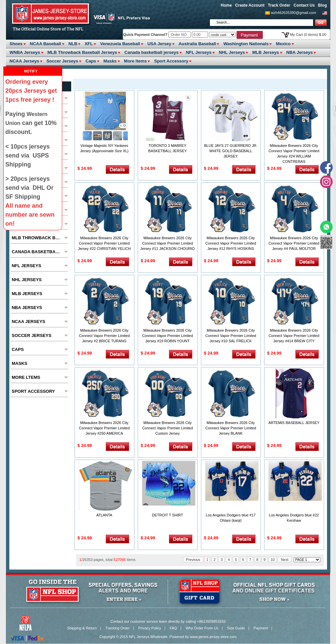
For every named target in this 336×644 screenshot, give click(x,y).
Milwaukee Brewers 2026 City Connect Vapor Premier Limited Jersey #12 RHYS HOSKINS (231, 243)
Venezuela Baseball (120, 44)
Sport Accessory (171, 61)
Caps (91, 61)
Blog (323, 5)
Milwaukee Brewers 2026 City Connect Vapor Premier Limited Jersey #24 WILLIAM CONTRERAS (294, 154)
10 (273, 560)
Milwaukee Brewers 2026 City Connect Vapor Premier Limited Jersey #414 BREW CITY (294, 336)
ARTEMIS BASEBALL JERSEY (294, 423)
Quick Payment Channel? (146, 35)
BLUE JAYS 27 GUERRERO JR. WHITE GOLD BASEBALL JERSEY (231, 151)
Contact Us (304, 5)
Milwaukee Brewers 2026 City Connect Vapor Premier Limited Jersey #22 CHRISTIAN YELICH (104, 243)
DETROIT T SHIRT (168, 515)
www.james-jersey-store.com (213, 637)
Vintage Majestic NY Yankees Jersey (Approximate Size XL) (104, 148)
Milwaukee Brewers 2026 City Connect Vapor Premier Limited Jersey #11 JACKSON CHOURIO (168, 243)
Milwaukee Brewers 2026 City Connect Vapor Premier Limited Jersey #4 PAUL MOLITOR (294, 243)
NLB (73, 44)
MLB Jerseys (265, 52)
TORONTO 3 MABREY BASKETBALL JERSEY (168, 148)
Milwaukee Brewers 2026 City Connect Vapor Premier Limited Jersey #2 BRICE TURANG (104, 336)
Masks (110, 61)
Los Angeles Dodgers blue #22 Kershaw (294, 518)
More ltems (136, 61)
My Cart (308, 35)
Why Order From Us (202, 628)
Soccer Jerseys (62, 61)
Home (226, 5)
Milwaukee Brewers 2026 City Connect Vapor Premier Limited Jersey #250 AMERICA (104, 428)
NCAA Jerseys (24, 61)
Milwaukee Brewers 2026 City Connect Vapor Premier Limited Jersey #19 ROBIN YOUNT (168, 336)
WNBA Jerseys (25, 52)
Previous (193, 560)
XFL (89, 44)
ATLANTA (104, 515)
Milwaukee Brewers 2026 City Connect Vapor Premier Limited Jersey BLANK (231, 428)
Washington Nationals (246, 44)
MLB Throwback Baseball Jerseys (83, 52)
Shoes (16, 44)
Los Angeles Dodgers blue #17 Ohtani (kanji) (231, 518)
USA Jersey (159, 44)
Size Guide (236, 628)
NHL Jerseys (232, 52)
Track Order (279, 5)
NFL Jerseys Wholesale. (149, 637)
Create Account (250, 5)
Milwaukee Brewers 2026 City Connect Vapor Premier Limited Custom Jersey (168, 428)
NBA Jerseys (300, 52)
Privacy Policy (150, 628)
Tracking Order (118, 628)
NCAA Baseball (46, 44)
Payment (261, 628)
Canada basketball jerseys (152, 52)
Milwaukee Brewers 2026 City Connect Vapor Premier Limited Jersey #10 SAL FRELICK (231, 336)
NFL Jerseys (199, 52)
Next (285, 560)
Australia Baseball (197, 44)
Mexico (283, 44)
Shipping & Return (82, 628)
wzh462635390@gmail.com (293, 13)
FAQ (173, 628)
